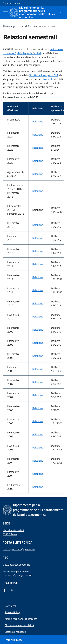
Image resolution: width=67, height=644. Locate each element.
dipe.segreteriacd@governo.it (19, 549)
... (20, 26)
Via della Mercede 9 (13, 530)
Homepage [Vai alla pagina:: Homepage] (9, 26)
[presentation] (62, 12)
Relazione (38, 121)
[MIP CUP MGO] (33, 640)
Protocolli (48, 79)
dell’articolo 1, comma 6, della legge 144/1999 (33, 51)
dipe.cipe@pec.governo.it (16, 565)
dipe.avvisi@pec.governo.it (17, 575)
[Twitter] (12, 590)
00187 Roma (10, 534)
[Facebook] (5, 590)
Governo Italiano (12, 3)
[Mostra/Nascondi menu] (6, 13)
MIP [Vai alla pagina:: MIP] (27, 26)
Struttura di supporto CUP (44, 75)
